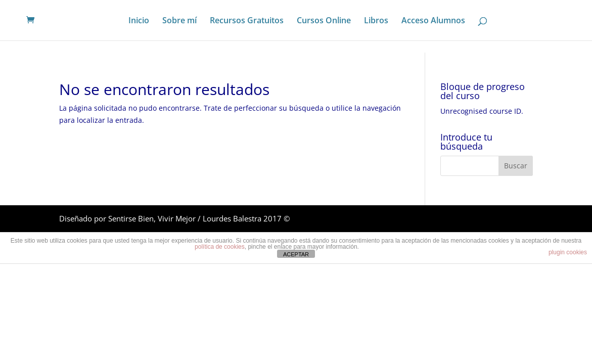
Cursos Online (324, 21)
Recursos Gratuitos (247, 21)
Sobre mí (179, 21)
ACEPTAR (296, 254)
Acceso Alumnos (433, 21)
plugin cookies (568, 252)
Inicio (139, 21)
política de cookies (220, 247)
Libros (376, 21)
